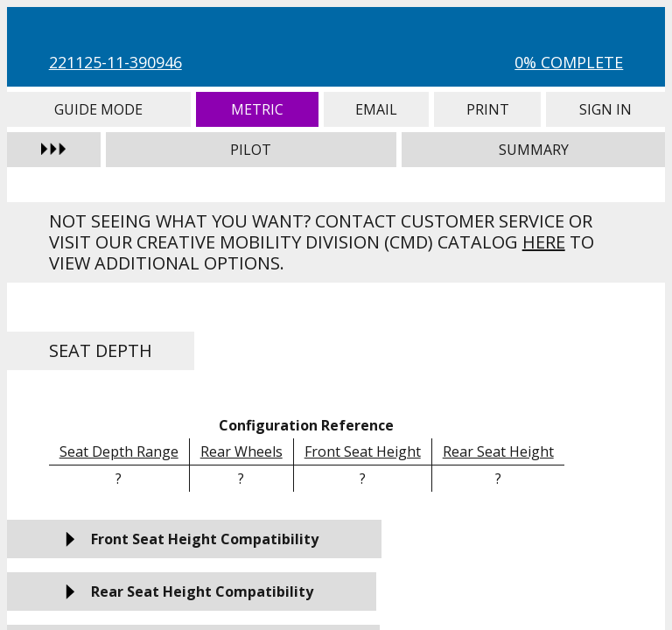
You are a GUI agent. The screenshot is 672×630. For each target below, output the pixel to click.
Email (376, 109)
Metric (257, 109)
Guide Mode (99, 109)
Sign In (605, 109)
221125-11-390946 (115, 62)
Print (487, 109)
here (544, 242)
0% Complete (569, 62)
